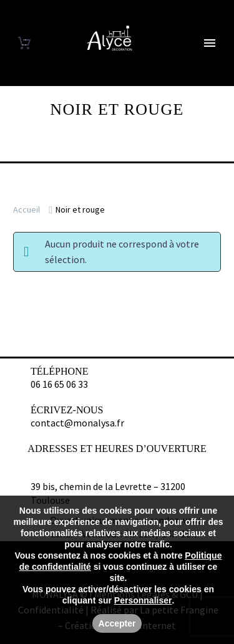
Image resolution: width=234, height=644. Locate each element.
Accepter (117, 623)
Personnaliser (143, 600)
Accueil (27, 209)
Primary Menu (210, 43)
